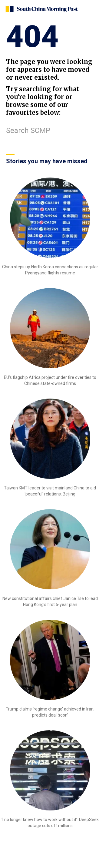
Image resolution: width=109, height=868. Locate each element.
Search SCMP (28, 131)
